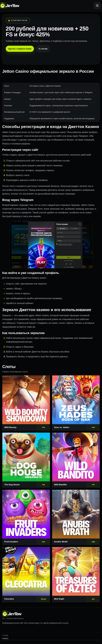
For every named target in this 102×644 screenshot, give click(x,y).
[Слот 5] (26, 517)
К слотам (43, 49)
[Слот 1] (26, 403)
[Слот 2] (76, 403)
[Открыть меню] (97, 6)
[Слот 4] (76, 460)
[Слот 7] (26, 575)
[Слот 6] (76, 517)
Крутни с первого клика (20, 49)
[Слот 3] (26, 460)
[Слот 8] (76, 575)
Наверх (5, 638)
